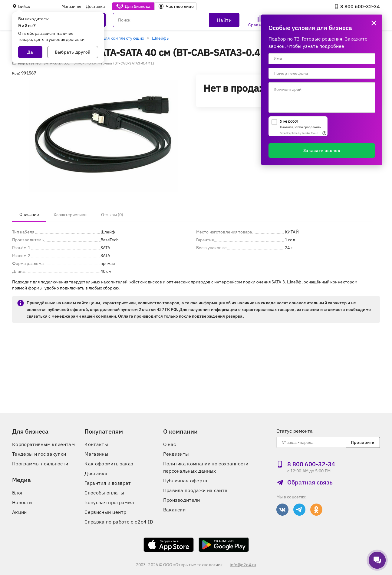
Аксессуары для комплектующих (111, 38)
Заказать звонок (322, 150)
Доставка (96, 6)
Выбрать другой (73, 52)
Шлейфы (161, 38)
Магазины (71, 6)
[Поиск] (176, 20)
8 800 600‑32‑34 (357, 6)
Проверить (363, 442)
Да (30, 52)
